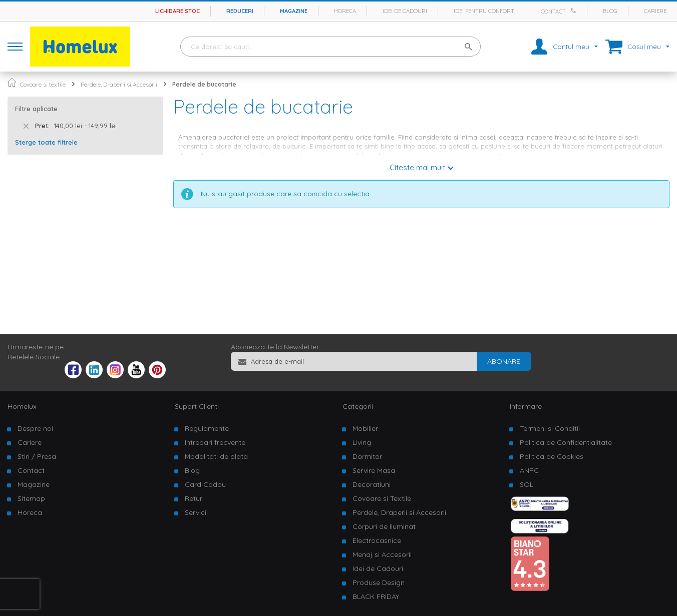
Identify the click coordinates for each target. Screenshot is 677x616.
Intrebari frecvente (215, 442)
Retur (194, 498)
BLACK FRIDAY (376, 596)
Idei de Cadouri (378, 568)
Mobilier (365, 428)
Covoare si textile (43, 84)
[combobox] (330, 47)
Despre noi (35, 428)
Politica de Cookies (552, 456)
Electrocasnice (377, 540)
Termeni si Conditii (550, 428)
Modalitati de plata (216, 456)
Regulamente (207, 428)
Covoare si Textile (382, 498)
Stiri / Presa (37, 456)
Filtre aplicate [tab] (36, 109)
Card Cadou (205, 484)
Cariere (655, 11)
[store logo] (80, 47)
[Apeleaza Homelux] (575, 11)
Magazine (294, 11)
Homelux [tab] (22, 406)
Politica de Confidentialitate (566, 442)
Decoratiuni (372, 484)
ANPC (529, 470)
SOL (527, 484)
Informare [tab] (526, 406)
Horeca (345, 11)
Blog (610, 11)
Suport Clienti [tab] (197, 406)
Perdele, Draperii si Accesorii (119, 84)
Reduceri (240, 11)
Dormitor (367, 456)
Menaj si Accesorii (382, 554)
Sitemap (31, 498)
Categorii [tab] (358, 406)
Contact (553, 12)
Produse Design (379, 582)
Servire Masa (374, 470)
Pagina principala (12, 82)
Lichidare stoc (178, 11)
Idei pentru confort (484, 11)
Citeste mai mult (417, 167)
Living (362, 442)
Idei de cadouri (405, 11)
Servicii (196, 512)
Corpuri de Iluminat (384, 526)
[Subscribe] (504, 361)
